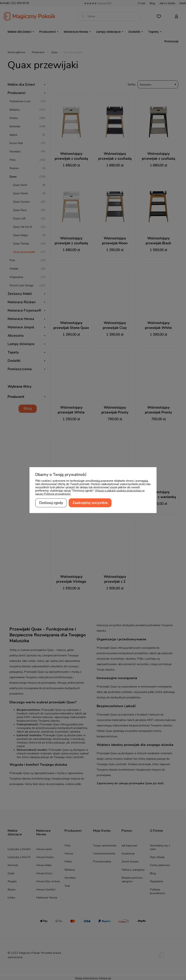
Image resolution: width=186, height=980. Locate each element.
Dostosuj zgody (51, 503)
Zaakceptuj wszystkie (90, 503)
